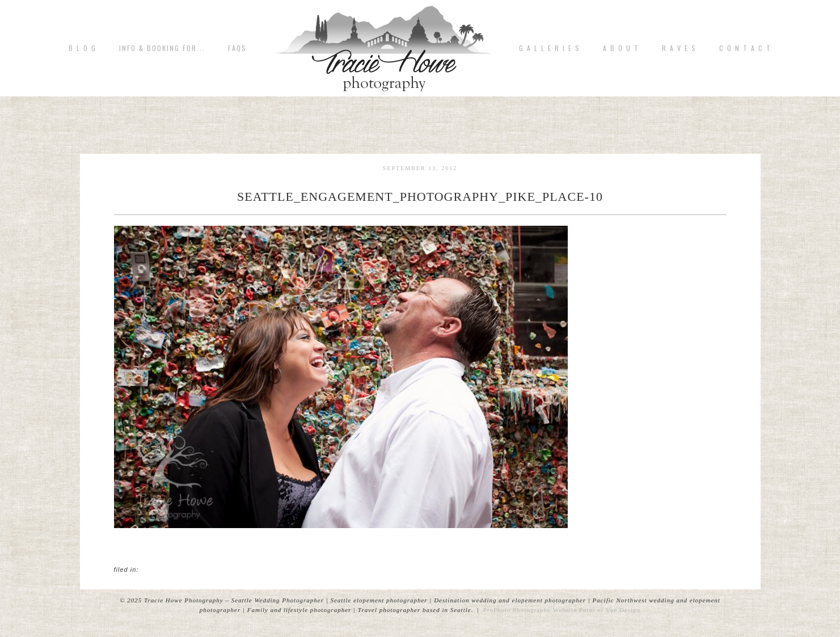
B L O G (83, 48)
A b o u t (621, 48)
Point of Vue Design (610, 610)
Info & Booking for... (162, 48)
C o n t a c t (745, 48)
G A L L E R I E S (550, 48)
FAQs (237, 48)
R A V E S (679, 48)
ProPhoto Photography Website (530, 610)
